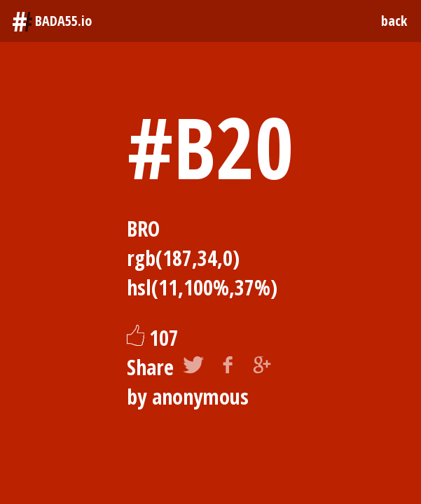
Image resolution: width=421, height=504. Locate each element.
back (394, 21)
